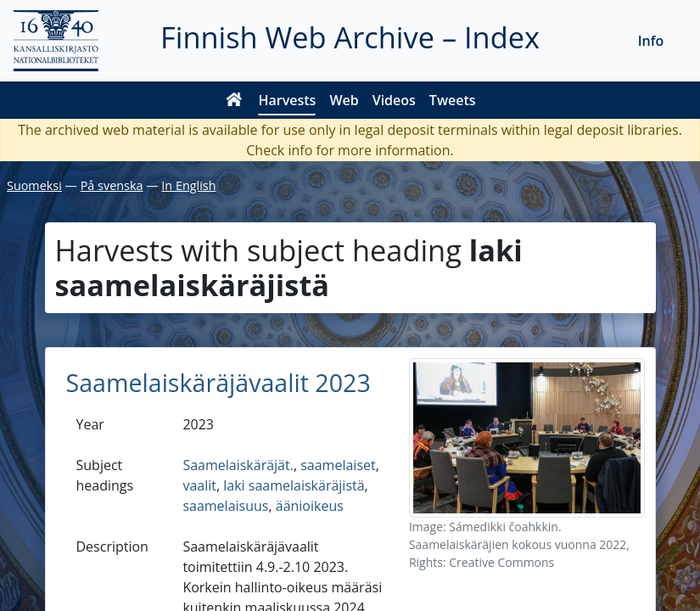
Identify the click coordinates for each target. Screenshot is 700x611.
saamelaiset (338, 465)
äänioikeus (310, 506)
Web (344, 100)
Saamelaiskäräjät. (238, 465)
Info (651, 41)
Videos (394, 100)
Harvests (287, 100)
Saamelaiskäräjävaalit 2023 (218, 382)
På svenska (112, 185)
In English (188, 185)
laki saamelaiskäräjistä (294, 485)
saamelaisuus (225, 506)
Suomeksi (34, 185)
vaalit (199, 485)
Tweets (453, 100)
